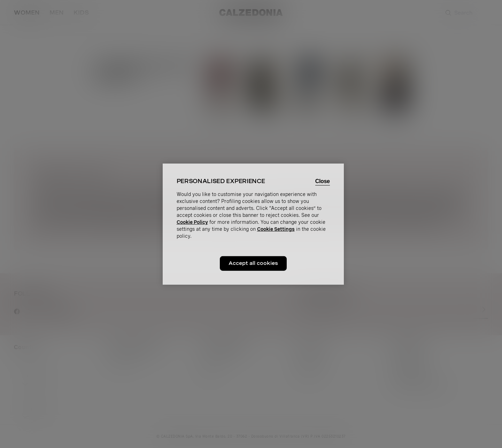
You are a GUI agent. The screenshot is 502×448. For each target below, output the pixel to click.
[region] (253, 224)
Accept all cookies (253, 263)
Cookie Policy (192, 222)
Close (323, 181)
